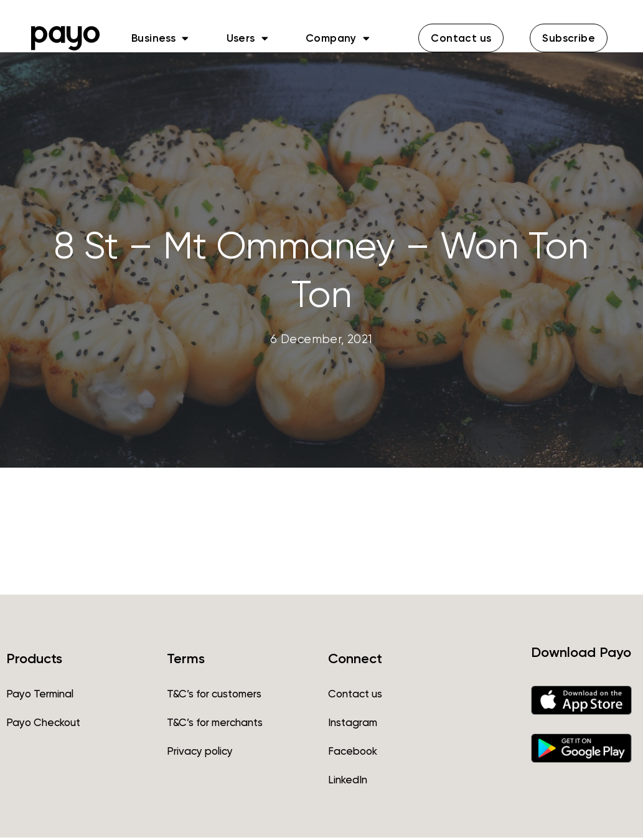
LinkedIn (348, 782)
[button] (461, 38)
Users (247, 38)
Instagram (353, 725)
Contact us (355, 696)
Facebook (353, 753)
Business (160, 38)
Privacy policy (200, 753)
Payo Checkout (43, 725)
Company (338, 38)
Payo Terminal (40, 696)
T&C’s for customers (214, 696)
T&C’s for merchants (215, 725)
